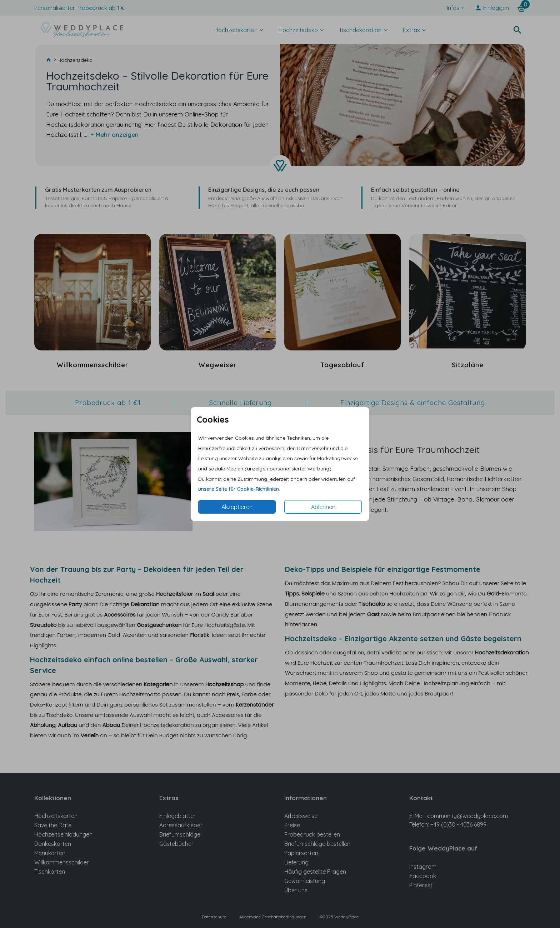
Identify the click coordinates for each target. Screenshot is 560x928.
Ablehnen (323, 507)
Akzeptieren (237, 507)
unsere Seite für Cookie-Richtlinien (239, 489)
